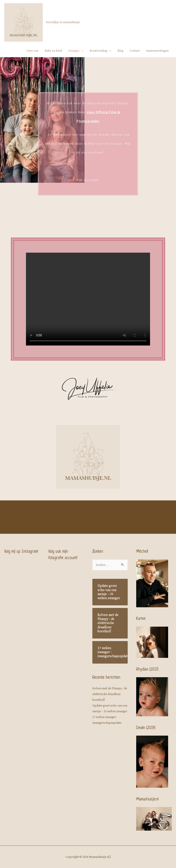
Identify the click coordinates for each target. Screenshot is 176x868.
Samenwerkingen (157, 51)
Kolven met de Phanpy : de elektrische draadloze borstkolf (110, 694)
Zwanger (74, 51)
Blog (120, 51)
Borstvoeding (98, 51)
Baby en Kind (53, 51)
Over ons (32, 51)
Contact (135, 51)
